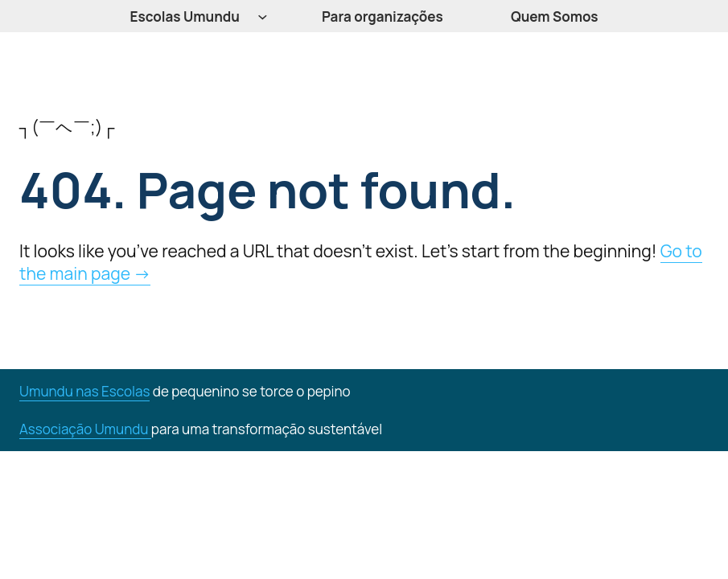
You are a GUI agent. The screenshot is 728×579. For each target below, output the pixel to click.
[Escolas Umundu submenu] (263, 16)
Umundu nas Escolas (84, 391)
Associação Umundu (85, 429)
